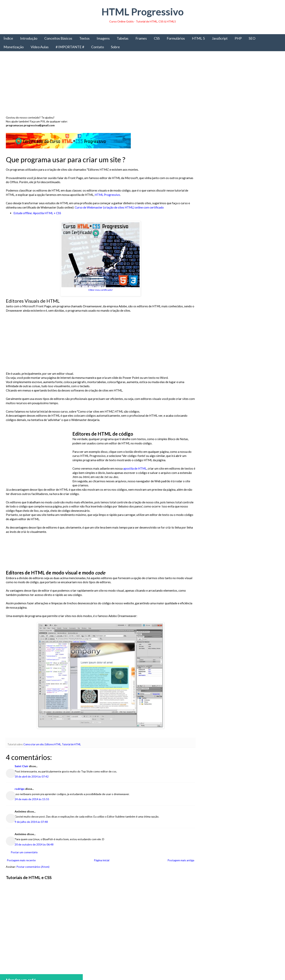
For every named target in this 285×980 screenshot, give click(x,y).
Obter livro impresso (239, 323)
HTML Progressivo (143, 12)
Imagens (103, 38)
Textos (84, 38)
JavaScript (220, 38)
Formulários (176, 38)
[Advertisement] (123, 85)
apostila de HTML (135, 468)
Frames (141, 38)
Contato (98, 47)
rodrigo (20, 789)
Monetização (14, 47)
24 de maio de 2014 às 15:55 (32, 799)
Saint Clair (21, 766)
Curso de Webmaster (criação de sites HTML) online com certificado (119, 207)
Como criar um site (34, 744)
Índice (8, 38)
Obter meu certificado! (100, 290)
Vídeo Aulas (40, 47)
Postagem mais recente (21, 860)
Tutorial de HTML (71, 744)
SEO (252, 38)
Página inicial (101, 860)
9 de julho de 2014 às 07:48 (31, 822)
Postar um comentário (24, 852)
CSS (157, 38)
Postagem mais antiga (179, 860)
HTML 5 (198, 38)
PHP (238, 38)
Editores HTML (53, 744)
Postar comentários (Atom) (33, 867)
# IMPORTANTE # (70, 47)
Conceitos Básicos (58, 38)
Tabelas (123, 38)
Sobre (115, 47)
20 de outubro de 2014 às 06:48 (34, 844)
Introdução (29, 38)
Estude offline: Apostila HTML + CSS (37, 213)
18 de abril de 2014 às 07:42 (32, 776)
